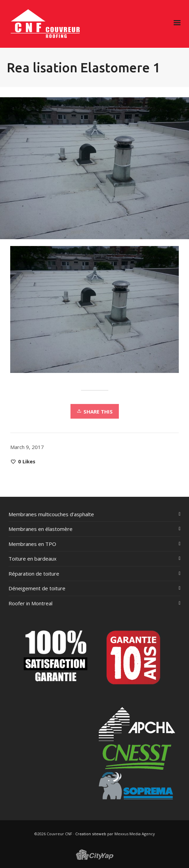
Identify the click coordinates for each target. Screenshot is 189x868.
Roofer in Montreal (30, 603)
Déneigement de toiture (37, 588)
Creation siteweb (91, 834)
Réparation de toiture (34, 574)
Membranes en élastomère (41, 529)
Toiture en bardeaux (33, 559)
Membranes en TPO (32, 544)
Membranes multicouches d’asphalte (51, 514)
